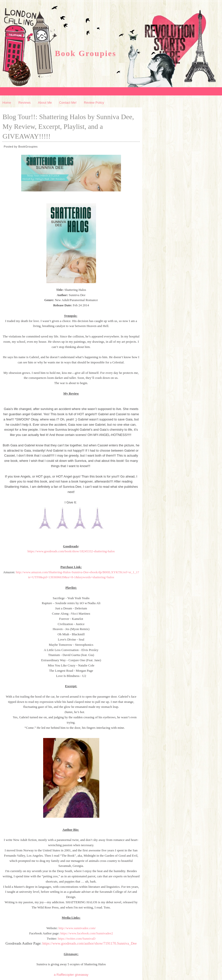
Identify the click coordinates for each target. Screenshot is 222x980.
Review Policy (94, 103)
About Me (45, 103)
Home (7, 103)
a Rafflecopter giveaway (71, 975)
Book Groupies (86, 53)
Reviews (25, 103)
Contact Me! (68, 103)
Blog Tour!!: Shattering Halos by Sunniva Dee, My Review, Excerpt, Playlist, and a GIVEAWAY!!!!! (68, 126)
